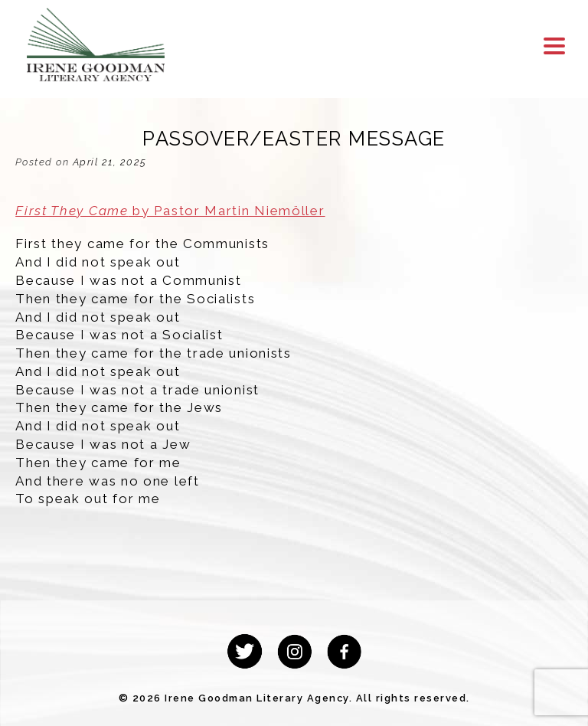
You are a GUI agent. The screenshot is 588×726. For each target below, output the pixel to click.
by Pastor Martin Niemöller (170, 211)
